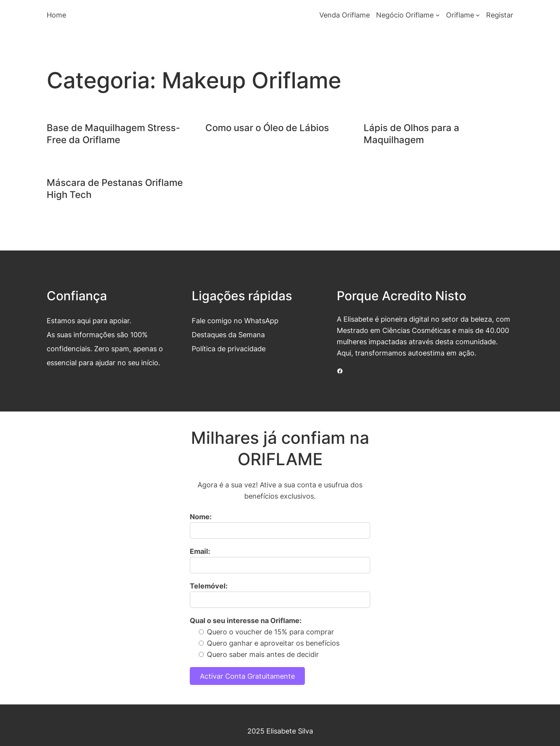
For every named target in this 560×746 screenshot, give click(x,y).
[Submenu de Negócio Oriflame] (438, 15)
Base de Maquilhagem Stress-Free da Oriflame (113, 134)
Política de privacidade (229, 348)
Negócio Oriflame (405, 15)
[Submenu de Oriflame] (478, 15)
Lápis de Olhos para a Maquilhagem (411, 134)
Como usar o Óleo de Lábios (267, 128)
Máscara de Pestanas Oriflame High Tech (115, 189)
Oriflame (460, 15)
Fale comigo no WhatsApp (235, 320)
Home (56, 15)
